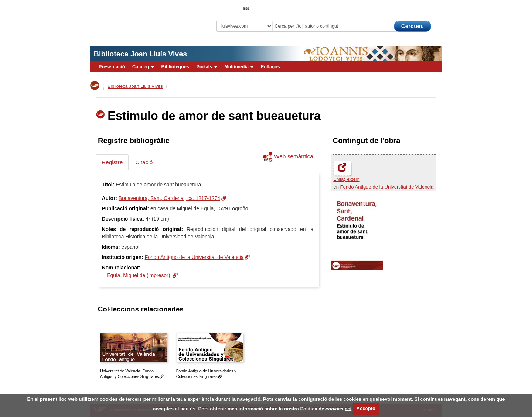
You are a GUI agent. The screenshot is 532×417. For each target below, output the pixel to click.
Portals (207, 67)
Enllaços (270, 67)
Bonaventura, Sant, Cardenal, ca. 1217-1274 (169, 198)
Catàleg (143, 67)
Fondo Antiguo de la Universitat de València (387, 187)
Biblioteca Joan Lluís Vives (140, 54)
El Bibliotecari (409, 6)
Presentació (112, 67)
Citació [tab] (144, 162)
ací (348, 408)
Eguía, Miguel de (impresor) (139, 275)
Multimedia (239, 67)
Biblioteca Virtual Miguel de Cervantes (142, 19)
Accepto (366, 408)
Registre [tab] (112, 162)
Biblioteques (175, 67)
